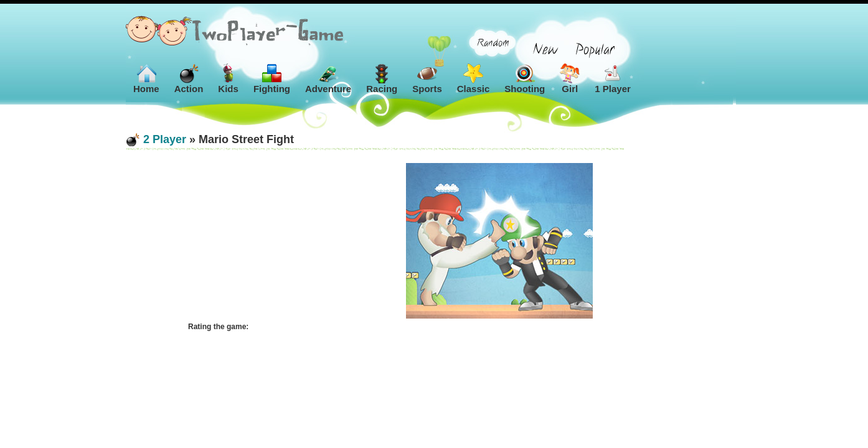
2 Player (165, 139)
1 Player (613, 79)
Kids (228, 79)
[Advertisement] (250, 241)
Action (189, 79)
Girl (570, 79)
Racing (382, 79)
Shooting (525, 79)
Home (146, 79)
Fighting (272, 79)
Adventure (328, 79)
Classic (474, 79)
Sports (427, 79)
